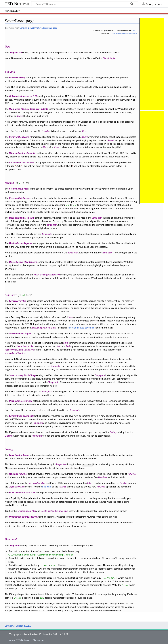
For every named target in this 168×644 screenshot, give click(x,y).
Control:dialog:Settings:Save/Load (123, 33)
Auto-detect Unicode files (22, 162)
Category (9, 626)
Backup (9, 183)
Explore (8, 436)
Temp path (97, 218)
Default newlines (17, 486)
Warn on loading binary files (23, 153)
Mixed (90, 483)
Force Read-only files (19, 455)
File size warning (17, 78)
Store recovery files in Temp (22, 375)
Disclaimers (38, 640)
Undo (46, 147)
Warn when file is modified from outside (29, 109)
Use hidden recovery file (21, 401)
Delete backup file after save (23, 262)
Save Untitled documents (22, 416)
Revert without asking (20, 137)
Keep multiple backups (20, 198)
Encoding (46, 131)
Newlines (132, 474)
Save (71, 317)
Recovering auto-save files (44, 328)
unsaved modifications (15, 353)
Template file (15, 52)
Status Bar (56, 366)
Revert (20, 116)
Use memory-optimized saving (24, 517)
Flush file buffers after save (47, 275)
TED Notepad (17, 4)
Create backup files (19, 189)
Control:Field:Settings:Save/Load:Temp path (38, 28)
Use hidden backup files (21, 243)
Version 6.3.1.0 (23, 626)
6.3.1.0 (134, 31)
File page (47, 486)
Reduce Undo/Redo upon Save (19, 350)
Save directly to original (21, 333)
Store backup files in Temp (22, 218)
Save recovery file (18, 301)
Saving (9, 449)
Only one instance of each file (24, 96)
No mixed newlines (18, 474)
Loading (10, 72)
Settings (114, 432)
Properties (61, 464)
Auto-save (11, 295)
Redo (69, 346)
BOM (19, 166)
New (7, 46)
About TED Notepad (20, 640)
